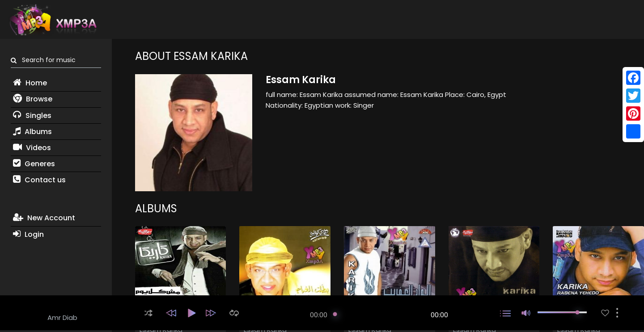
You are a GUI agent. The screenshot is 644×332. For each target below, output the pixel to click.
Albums (32, 132)
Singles (32, 116)
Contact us (39, 180)
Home (30, 83)
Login (28, 234)
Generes (34, 164)
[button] (148, 313)
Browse (33, 99)
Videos (32, 148)
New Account (44, 218)
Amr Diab (62, 317)
